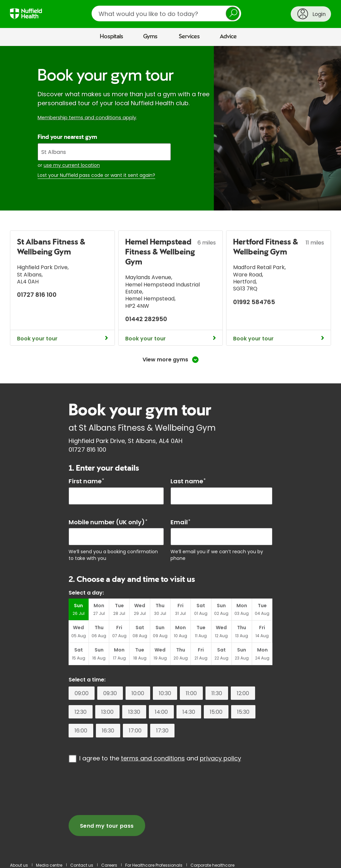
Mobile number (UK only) (108, 522)
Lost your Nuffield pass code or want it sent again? (96, 175)
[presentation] (119, 789)
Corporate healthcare (212, 865)
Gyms (150, 37)
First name (86, 481)
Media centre (49, 865)
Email (180, 522)
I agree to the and (160, 758)
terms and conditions (153, 758)
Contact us (82, 865)
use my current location (72, 165)
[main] (170, 451)
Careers (109, 865)
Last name (188, 481)
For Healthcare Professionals (154, 865)
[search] (166, 13)
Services (189, 37)
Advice (228, 37)
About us (19, 865)
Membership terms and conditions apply (87, 118)
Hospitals (112, 37)
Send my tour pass (107, 826)
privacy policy (220, 758)
